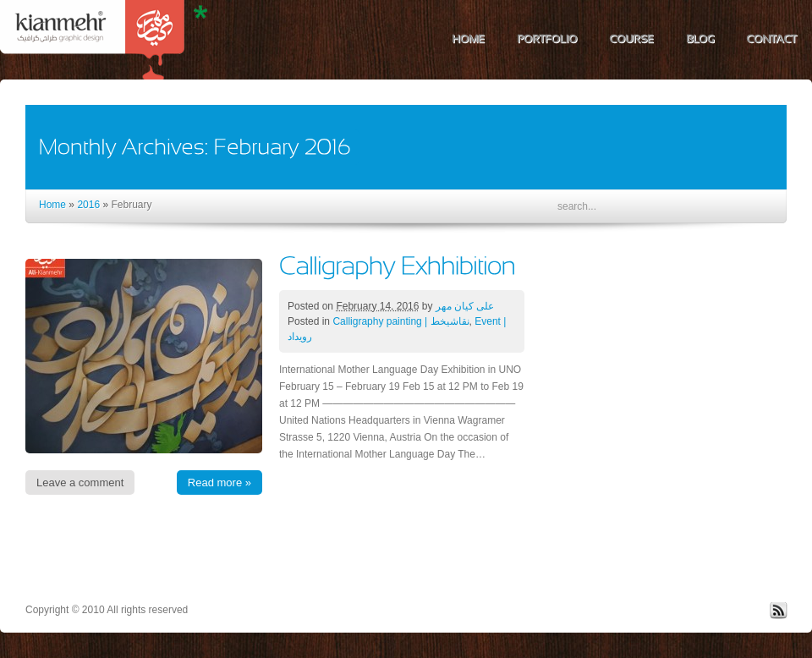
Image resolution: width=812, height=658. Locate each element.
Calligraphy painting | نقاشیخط (401, 321)
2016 (88, 205)
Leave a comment (80, 483)
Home (52, 205)
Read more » (219, 483)
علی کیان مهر (465, 306)
